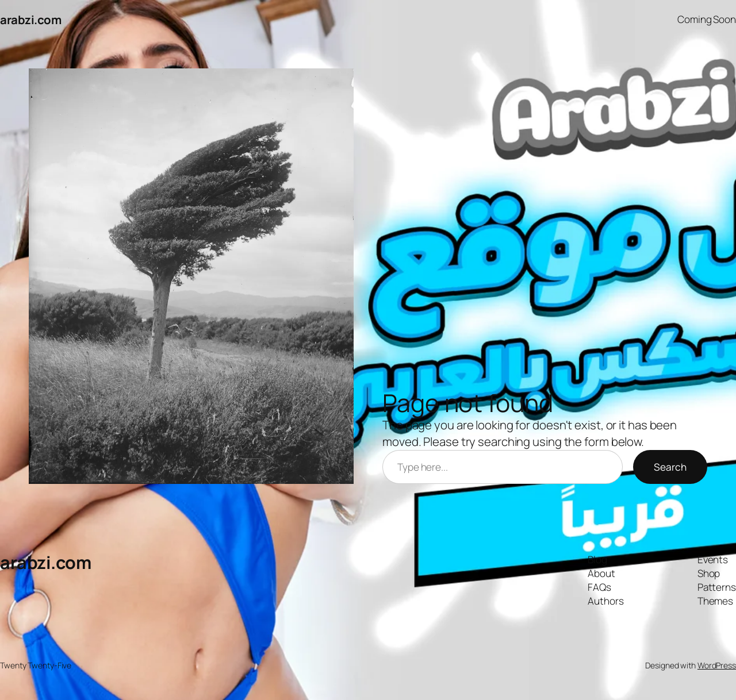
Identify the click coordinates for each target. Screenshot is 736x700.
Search (670, 467)
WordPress (717, 665)
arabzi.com (30, 20)
